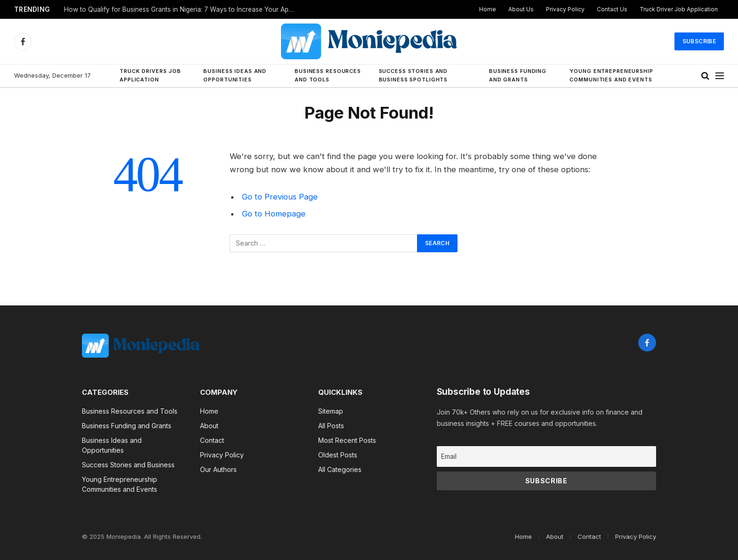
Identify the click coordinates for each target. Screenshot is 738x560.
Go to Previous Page (280, 197)
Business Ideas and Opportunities (235, 75)
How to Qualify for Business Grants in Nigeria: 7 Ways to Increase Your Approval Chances (182, 9)
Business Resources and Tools (328, 75)
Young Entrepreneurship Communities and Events (611, 75)
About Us (521, 9)
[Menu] (720, 76)
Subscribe (699, 41)
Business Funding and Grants (518, 75)
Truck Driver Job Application (679, 9)
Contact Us (612, 9)
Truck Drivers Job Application (150, 75)
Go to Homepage (274, 214)
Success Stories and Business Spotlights (413, 75)
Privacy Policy (565, 9)
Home (488, 9)
